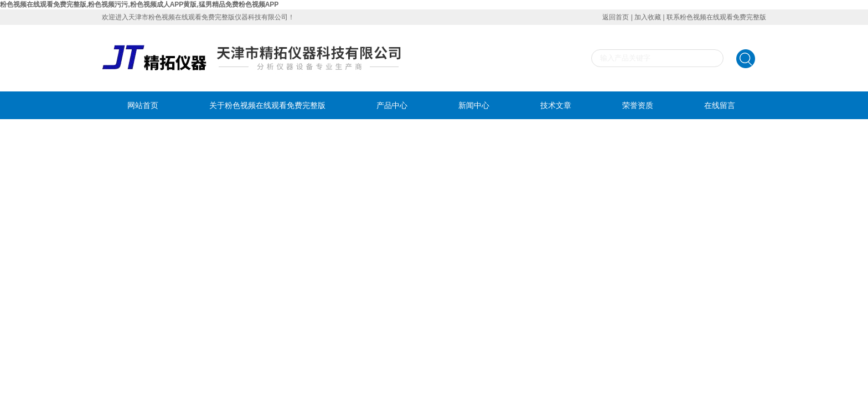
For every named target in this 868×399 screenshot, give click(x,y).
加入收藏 (648, 17)
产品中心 (392, 105)
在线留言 (720, 105)
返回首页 (616, 17)
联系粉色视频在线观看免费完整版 (716, 17)
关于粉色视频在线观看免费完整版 (267, 105)
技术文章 (556, 105)
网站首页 (143, 105)
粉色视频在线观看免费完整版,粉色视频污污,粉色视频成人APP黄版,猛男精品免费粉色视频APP (139, 4)
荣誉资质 (638, 105)
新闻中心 (474, 105)
